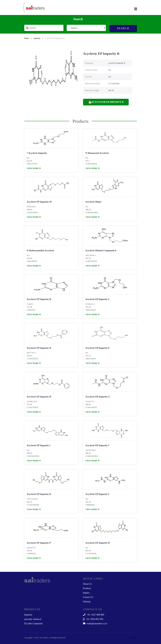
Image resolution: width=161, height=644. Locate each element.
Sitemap (87, 602)
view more (34, 168)
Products (87, 588)
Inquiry (86, 593)
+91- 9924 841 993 (93, 619)
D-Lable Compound (33, 624)
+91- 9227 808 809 (94, 615)
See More (133, 638)
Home (27, 38)
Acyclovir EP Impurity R (106, 102)
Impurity (37, 38)
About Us (87, 584)
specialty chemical (33, 619)
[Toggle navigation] (136, 9)
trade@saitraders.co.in (95, 624)
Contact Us (88, 597)
